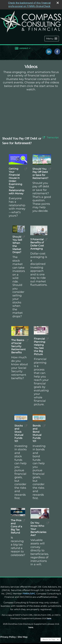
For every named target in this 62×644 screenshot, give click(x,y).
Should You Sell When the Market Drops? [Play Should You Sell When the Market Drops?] (17, 244)
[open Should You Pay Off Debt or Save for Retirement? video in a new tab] (50, 169)
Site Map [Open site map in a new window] (23, 637)
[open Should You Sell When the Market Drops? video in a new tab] (24, 237)
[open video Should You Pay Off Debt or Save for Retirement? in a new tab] (44, 137)
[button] (52, 39)
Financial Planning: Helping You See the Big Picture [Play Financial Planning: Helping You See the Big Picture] (40, 346)
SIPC (33, 594)
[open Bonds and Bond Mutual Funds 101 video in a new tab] (44, 426)
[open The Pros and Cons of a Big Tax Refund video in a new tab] (24, 520)
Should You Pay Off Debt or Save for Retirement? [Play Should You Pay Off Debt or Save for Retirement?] (40, 173)
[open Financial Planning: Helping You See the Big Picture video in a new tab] (47, 339)
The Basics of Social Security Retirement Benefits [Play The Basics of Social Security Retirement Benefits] (18, 346)
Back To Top (51, 639)
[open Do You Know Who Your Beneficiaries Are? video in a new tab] (48, 523)
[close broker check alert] (58, 3)
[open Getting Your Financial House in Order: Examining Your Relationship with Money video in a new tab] (26, 169)
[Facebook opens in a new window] (57, 54)
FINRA (26, 594)
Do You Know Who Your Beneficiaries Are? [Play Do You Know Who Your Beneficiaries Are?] (38, 529)
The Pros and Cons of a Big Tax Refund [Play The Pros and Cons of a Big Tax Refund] (16, 527)
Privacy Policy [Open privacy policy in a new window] (8, 637)
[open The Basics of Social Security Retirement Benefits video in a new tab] (27, 340)
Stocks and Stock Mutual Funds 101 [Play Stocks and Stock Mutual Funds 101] (19, 433)
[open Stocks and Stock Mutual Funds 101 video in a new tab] (26, 426)
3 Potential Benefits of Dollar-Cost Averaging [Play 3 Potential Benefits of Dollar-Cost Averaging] (37, 244)
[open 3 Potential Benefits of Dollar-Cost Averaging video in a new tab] (46, 240)
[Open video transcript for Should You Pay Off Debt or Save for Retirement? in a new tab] (53, 137)
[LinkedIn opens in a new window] (49, 54)
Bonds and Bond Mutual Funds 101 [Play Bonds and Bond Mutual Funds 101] (37, 433)
